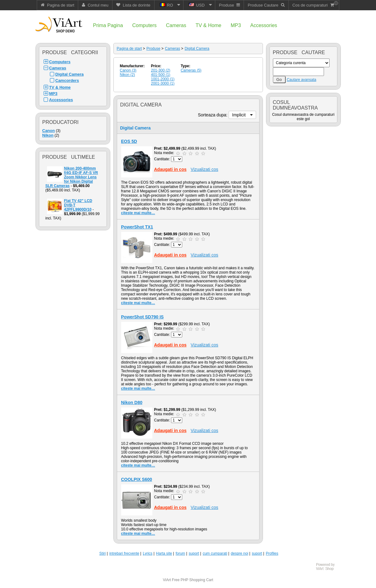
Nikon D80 (132, 402)
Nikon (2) (128, 75)
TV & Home (60, 87)
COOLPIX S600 (137, 479)
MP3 (53, 94)
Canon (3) (128, 70)
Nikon (48, 135)
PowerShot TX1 (137, 227)
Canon (49, 131)
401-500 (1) (161, 75)
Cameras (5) (191, 70)
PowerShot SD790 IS (143, 317)
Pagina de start (129, 49)
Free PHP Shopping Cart (193, 580)
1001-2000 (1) (163, 79)
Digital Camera (70, 74)
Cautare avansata (301, 80)
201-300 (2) (161, 70)
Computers (60, 62)
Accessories (61, 100)
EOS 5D (129, 141)
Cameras (58, 68)
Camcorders (67, 80)
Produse (153, 49)
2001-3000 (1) (163, 83)
